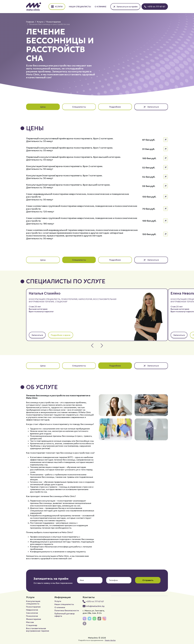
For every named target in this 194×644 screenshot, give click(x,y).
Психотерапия (53, 22)
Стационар (61, 302)
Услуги (57, 7)
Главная (30, 22)
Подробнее (115, 107)
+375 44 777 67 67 (155, 7)
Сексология (32, 613)
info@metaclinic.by (94, 606)
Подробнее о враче (61, 335)
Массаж (30, 622)
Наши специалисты (80, 7)
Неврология (32, 610)
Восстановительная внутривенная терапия (38, 630)
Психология (32, 616)
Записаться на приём (125, 6)
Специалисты (79, 107)
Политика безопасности (67, 610)
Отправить (148, 580)
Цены (43, 107)
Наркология (85, 299)
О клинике (101, 7)
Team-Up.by (110, 640)
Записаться (151, 107)
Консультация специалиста (44, 299)
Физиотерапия (34, 619)
